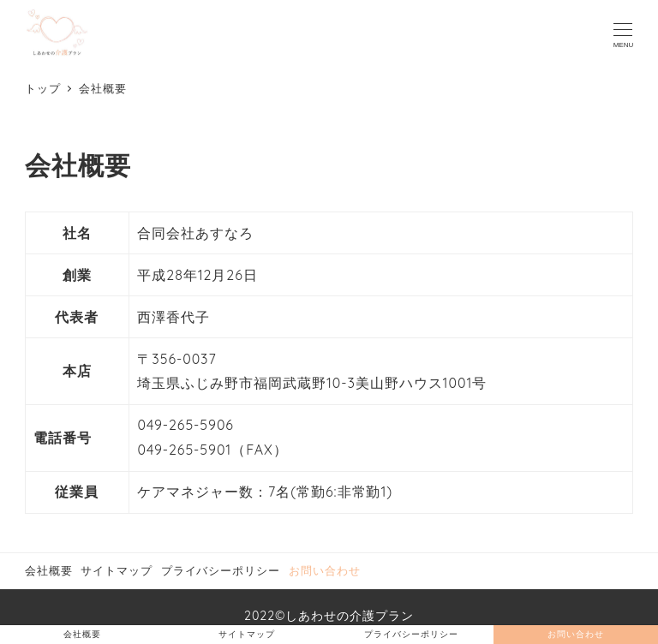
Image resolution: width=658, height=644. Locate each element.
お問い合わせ (325, 570)
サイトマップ (117, 570)
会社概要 (49, 570)
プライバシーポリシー (221, 570)
